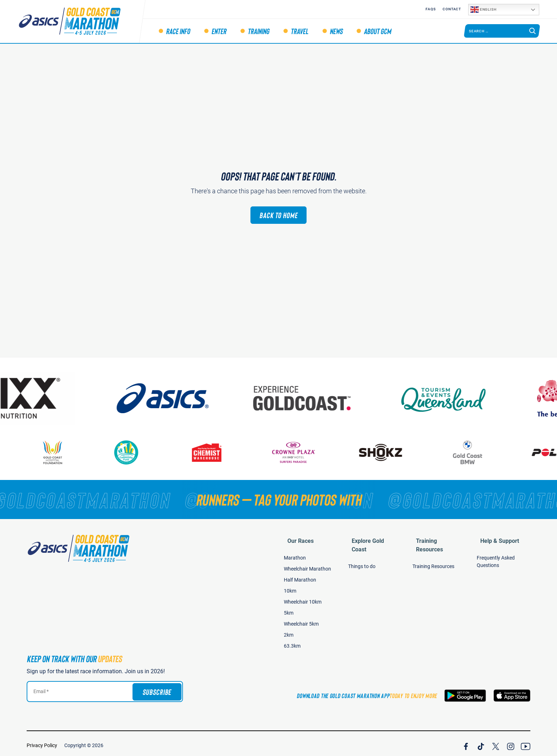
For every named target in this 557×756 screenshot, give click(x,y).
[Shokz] (393, 452)
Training (258, 31)
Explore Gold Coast (372, 537)
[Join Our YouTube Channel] (526, 742)
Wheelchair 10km (303, 598)
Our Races (297, 537)
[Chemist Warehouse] (219, 452)
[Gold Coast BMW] (480, 452)
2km (289, 631)
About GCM (377, 31)
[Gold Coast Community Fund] (139, 452)
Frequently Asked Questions (496, 558)
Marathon (295, 554)
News (336, 31)
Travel (299, 31)
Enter (219, 31)
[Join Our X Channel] (496, 742)
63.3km (292, 642)
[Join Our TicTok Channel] (481, 742)
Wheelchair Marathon (307, 565)
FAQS (431, 9)
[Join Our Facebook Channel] (466, 742)
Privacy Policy (42, 742)
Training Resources (437, 537)
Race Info (178, 31)
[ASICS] (182, 398)
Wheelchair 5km (301, 620)
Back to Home (278, 215)
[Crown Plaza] (306, 452)
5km (289, 609)
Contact (452, 9)
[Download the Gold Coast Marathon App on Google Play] (465, 692)
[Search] (532, 31)
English (483, 10)
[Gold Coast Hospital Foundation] (65, 452)
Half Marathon (300, 576)
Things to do (362, 554)
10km (290, 587)
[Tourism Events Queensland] (462, 398)
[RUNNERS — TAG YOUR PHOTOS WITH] (278, 499)
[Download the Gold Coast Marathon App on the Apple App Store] (512, 692)
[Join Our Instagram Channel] (511, 742)
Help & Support (496, 537)
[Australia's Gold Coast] (322, 398)
